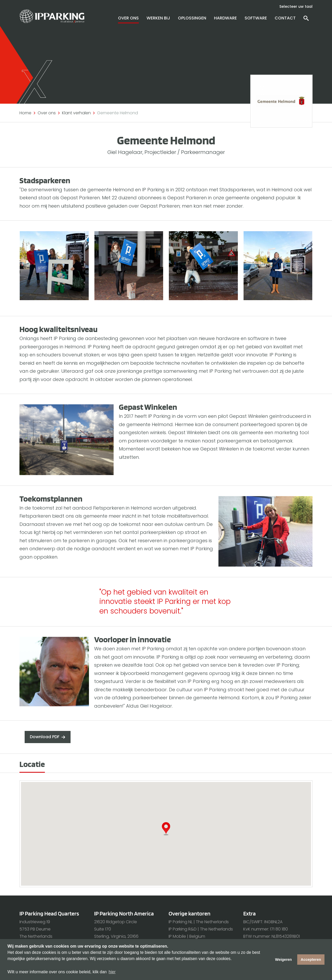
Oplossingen (192, 18)
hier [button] (112, 972)
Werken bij (158, 18)
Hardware (225, 18)
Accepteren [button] (311, 960)
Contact (285, 18)
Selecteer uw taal (296, 6)
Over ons (128, 18)
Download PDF (45, 737)
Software (256, 18)
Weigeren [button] (284, 960)
